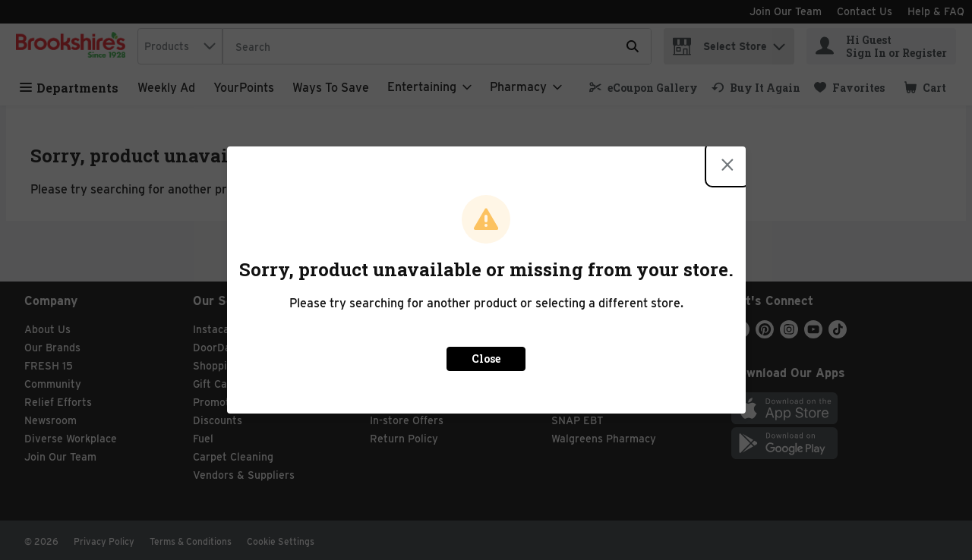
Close (486, 359)
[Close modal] (727, 165)
